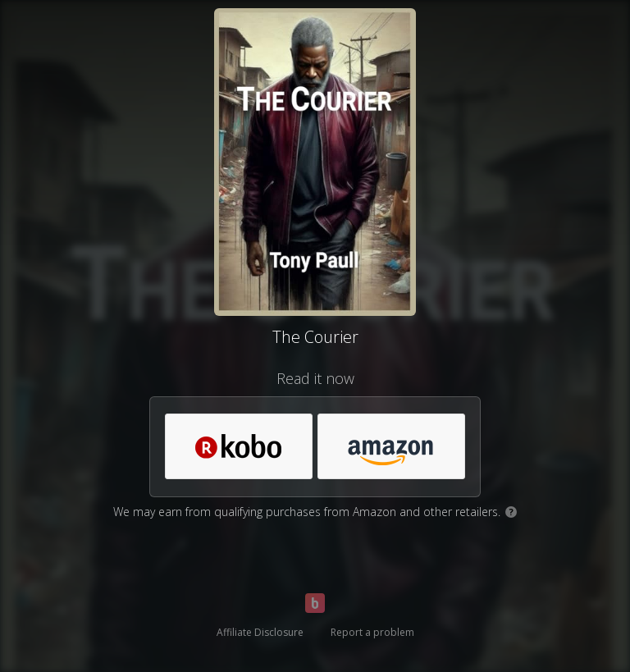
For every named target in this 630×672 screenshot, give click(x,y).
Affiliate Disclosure (260, 632)
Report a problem (372, 632)
